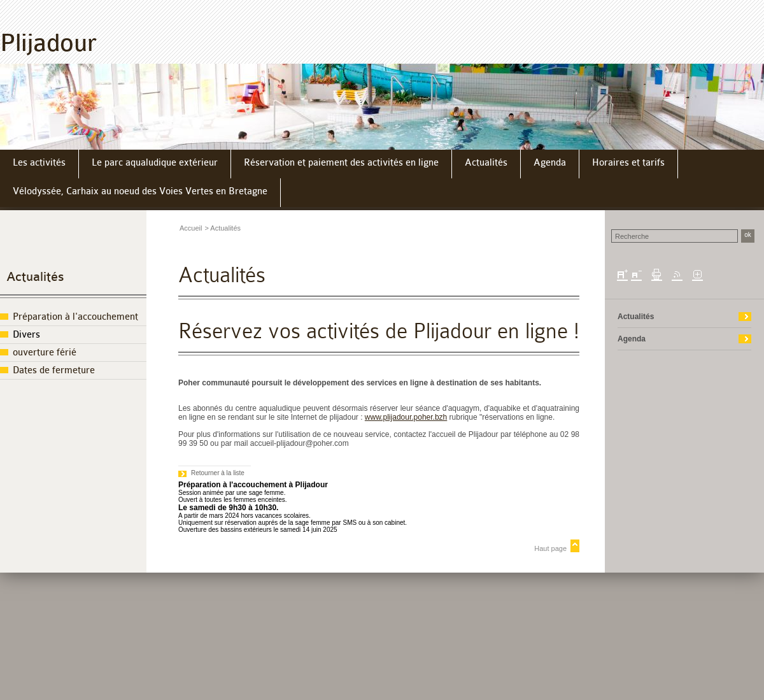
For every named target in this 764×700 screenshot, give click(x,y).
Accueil (191, 228)
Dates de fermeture (54, 370)
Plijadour (48, 43)
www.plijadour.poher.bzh (406, 417)
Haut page (550, 548)
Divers (26, 335)
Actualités (35, 277)
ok (748, 235)
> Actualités (223, 228)
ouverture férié (45, 353)
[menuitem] (39, 164)
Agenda (632, 339)
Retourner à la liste (218, 473)
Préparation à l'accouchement (75, 317)
